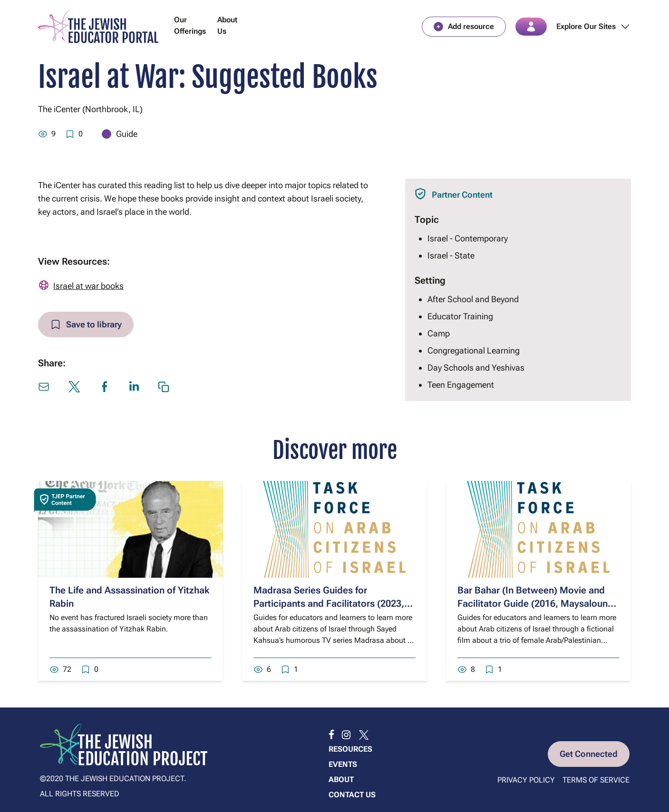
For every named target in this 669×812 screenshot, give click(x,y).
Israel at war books (88, 286)
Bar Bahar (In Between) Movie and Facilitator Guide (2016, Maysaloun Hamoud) (533, 603)
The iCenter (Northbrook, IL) (90, 109)
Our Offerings (190, 25)
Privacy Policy (526, 780)
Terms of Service (596, 780)
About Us (227, 25)
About (341, 779)
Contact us (352, 795)
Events (343, 764)
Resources (350, 749)
